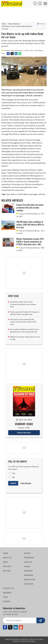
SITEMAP (6, 601)
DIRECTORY (29, 584)
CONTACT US (8, 588)
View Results (26, 483)
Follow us (41, 24)
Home (4, 24)
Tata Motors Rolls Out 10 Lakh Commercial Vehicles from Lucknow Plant (23, 304)
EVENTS (27, 553)
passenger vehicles (37, 194)
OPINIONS (28, 571)
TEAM (5, 597)
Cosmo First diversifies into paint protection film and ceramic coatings (30, 208)
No (14, 477)
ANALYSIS (28, 562)
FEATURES (7, 566)
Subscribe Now (24, 432)
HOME (5, 553)
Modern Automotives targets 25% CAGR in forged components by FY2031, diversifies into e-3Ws (30, 242)
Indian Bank (23, 194)
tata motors (12, 194)
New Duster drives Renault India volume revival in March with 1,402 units (23, 322)
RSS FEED (7, 571)
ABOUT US (7, 558)
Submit (13, 483)
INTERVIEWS (29, 558)
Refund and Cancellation (28, 641)
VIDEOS (27, 566)
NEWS (5, 562)
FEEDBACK (7, 593)
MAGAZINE (28, 575)
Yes (14, 473)
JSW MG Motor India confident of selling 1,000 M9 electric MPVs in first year (30, 225)
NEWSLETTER (29, 579)
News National (14, 24)
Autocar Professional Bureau (28, 214)
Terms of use (34, 639)
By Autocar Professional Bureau (13, 50)
